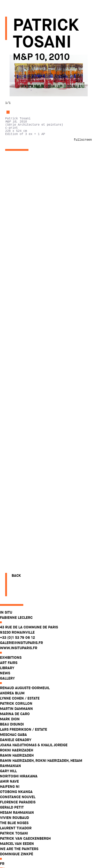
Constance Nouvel (23, 201)
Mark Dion (15, 123)
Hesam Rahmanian (22, 216)
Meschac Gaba (19, 138)
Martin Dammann (22, 112)
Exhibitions (16, 61)
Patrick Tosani (19, 237)
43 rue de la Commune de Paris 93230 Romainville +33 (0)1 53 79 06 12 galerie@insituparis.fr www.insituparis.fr (34, 41)
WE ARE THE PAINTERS (24, 253)
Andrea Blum (17, 97)
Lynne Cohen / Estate (25, 102)
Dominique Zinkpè (22, 258)
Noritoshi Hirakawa (24, 180)
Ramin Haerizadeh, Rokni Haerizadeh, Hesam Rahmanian (46, 167)
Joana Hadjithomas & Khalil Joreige (39, 149)
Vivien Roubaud (20, 221)
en (8, 273)
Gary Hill (14, 175)
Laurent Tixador (21, 232)
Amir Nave (15, 185)
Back (16, 847)
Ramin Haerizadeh (22, 159)
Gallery (13, 82)
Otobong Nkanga (21, 195)
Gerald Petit (17, 211)
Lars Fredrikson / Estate (29, 133)
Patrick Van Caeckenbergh (31, 242)
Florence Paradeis (23, 206)
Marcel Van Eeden (22, 247)
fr (7, 267)
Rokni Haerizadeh (22, 154)
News (10, 77)
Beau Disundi (17, 128)
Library (12, 72)
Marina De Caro (20, 118)
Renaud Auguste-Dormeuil (30, 92)
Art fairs (14, 66)
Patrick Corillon (21, 107)
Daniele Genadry (21, 144)
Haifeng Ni (15, 190)
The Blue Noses (19, 227)
